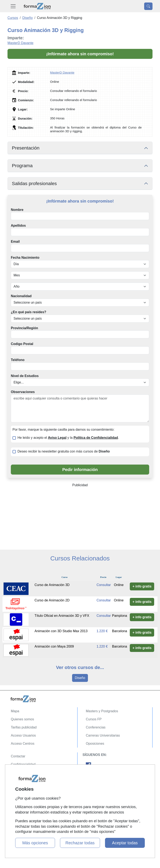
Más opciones (35, 843)
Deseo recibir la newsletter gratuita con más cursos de (64, 451)
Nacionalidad (21, 296)
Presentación (26, 148)
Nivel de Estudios (25, 376)
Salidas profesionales (34, 183)
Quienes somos (22, 719)
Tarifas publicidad (24, 727)
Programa (22, 166)
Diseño (80, 678)
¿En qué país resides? (29, 312)
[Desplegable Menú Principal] (13, 6)
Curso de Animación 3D (52, 585)
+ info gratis (142, 586)
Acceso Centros (23, 744)
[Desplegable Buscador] (148, 6)
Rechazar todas (80, 843)
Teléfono (18, 360)
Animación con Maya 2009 (54, 646)
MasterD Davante (21, 43)
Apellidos (18, 226)
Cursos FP (94, 719)
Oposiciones (95, 744)
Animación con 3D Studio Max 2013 (61, 631)
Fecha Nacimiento (25, 258)
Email (15, 242)
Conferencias (96, 727)
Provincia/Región (24, 328)
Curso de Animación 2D (52, 600)
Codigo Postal (22, 344)
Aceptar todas (125, 843)
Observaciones (23, 392)
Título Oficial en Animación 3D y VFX (62, 616)
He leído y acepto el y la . (68, 438)
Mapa (15, 711)
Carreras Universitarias (103, 735)
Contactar (18, 756)
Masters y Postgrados (102, 711)
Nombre (17, 210)
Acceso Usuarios (23, 735)
